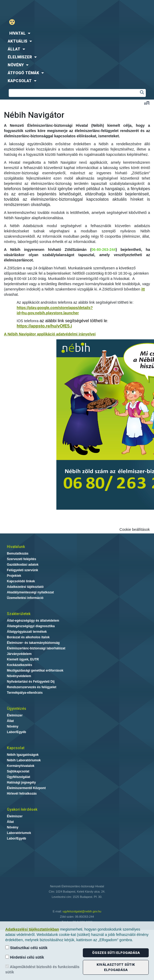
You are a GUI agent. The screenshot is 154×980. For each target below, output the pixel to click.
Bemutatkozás (18, 554)
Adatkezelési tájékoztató (25, 587)
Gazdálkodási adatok (23, 565)
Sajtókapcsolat (18, 771)
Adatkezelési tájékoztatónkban (32, 929)
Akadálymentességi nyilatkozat (30, 592)
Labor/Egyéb (17, 732)
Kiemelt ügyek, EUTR (23, 659)
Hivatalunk (16, 547)
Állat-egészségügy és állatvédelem (33, 621)
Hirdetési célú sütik (25, 957)
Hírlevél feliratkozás (22, 794)
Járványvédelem (19, 654)
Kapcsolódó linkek (21, 581)
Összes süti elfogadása (116, 953)
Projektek (14, 576)
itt (143, 289)
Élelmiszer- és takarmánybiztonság (33, 643)
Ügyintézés (17, 709)
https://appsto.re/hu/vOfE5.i (44, 326)
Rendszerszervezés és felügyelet (32, 687)
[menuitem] (77, 33)
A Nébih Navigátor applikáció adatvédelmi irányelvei (50, 334)
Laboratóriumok (19, 833)
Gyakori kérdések (22, 809)
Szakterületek (19, 614)
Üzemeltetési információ (25, 598)
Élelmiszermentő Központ (26, 788)
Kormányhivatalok (21, 766)
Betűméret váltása (147, 103)
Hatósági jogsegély (21, 782)
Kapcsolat (16, 748)
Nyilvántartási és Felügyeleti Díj (31, 682)
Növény (13, 726)
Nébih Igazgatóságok (23, 755)
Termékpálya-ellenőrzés (25, 693)
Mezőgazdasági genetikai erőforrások (35, 670)
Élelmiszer (15, 715)
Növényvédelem (19, 676)
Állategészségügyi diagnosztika (31, 626)
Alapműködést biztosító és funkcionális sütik (42, 969)
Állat (10, 721)
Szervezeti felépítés (22, 559)
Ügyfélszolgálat (19, 777)
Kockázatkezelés (19, 665)
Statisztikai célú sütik (26, 948)
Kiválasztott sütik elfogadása (116, 967)
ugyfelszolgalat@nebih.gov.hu (82, 911)
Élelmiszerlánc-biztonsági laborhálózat (36, 648)
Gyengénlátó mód (14, 22)
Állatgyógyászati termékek (27, 632)
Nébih (38, 8)
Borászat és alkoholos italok (28, 637)
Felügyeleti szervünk (22, 570)
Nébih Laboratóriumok (24, 760)
